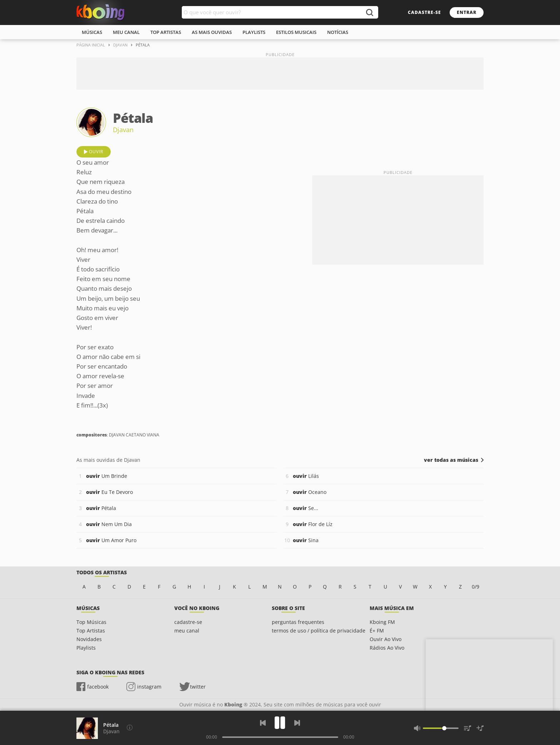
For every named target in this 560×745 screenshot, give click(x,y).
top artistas (166, 32)
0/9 (476, 587)
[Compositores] (130, 727)
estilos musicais (296, 32)
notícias (338, 32)
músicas (92, 32)
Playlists (86, 648)
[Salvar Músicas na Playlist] (480, 728)
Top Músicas (91, 622)
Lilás (306, 476)
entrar (467, 12)
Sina (306, 540)
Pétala (101, 508)
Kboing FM (382, 622)
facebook (98, 687)
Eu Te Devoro (109, 492)
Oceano (310, 492)
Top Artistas (91, 631)
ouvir (96, 152)
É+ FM (377, 631)
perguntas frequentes (298, 622)
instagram (149, 687)
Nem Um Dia (109, 524)
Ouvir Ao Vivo (386, 639)
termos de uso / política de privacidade (319, 631)
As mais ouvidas (212, 32)
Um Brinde (107, 476)
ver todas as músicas (451, 460)
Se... (306, 508)
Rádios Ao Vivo (387, 648)
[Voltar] (263, 723)
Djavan (123, 130)
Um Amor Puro (111, 540)
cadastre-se (424, 12)
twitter (198, 687)
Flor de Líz (313, 524)
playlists (254, 32)
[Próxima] (297, 723)
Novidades (89, 639)
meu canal (126, 32)
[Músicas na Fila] (467, 728)
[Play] (280, 723)
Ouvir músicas (101, 12)
